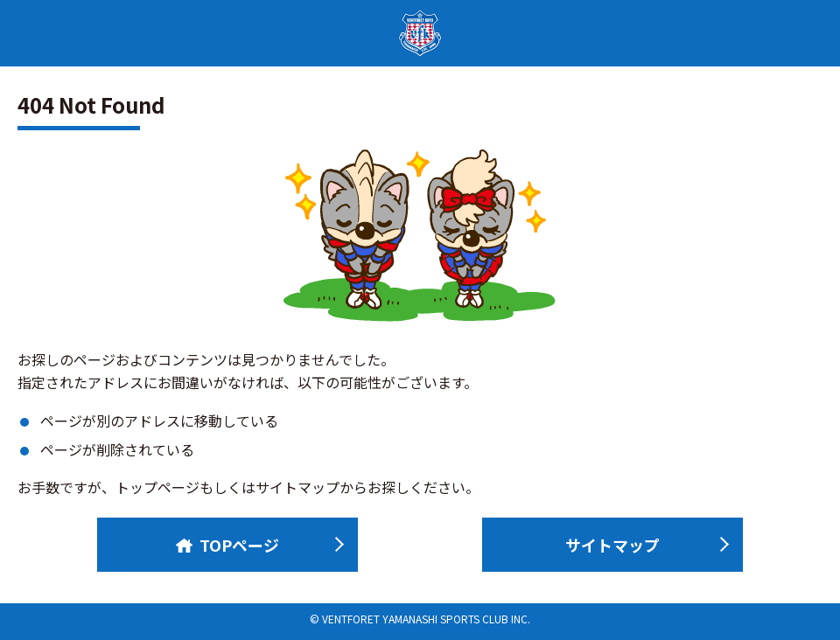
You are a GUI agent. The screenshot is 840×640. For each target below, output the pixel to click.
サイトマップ (612, 545)
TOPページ (227, 545)
